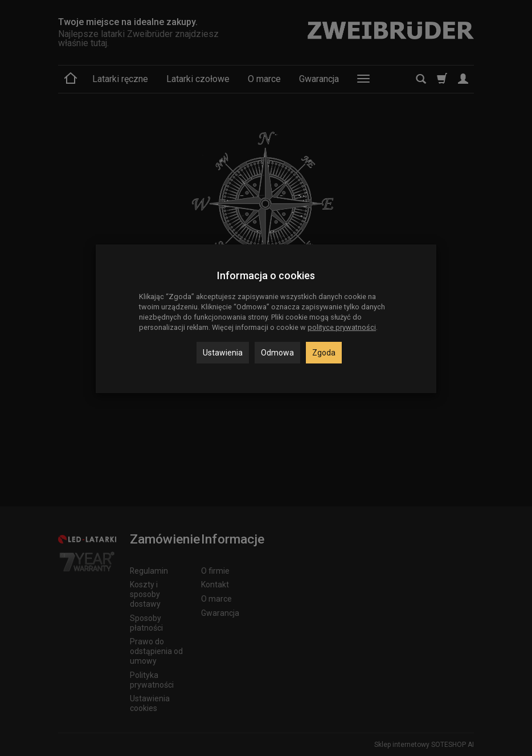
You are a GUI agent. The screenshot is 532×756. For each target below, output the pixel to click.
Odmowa (277, 353)
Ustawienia (223, 353)
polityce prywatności (342, 327)
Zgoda (324, 353)
